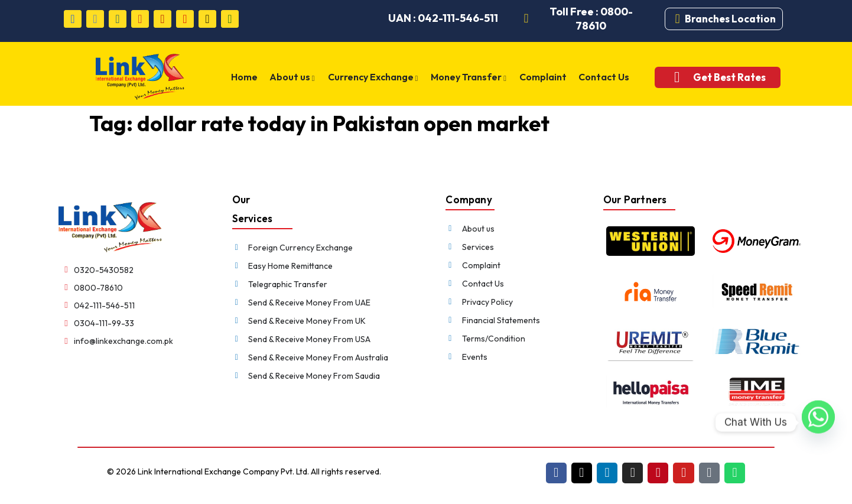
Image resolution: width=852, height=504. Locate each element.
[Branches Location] (678, 19)
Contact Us (602, 77)
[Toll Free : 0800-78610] (526, 19)
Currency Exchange (375, 78)
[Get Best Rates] (673, 77)
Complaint (542, 77)
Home (248, 77)
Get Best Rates (726, 77)
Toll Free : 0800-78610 (591, 19)
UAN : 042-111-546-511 (443, 18)
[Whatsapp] (818, 422)
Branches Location (730, 19)
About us (295, 78)
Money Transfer (470, 78)
